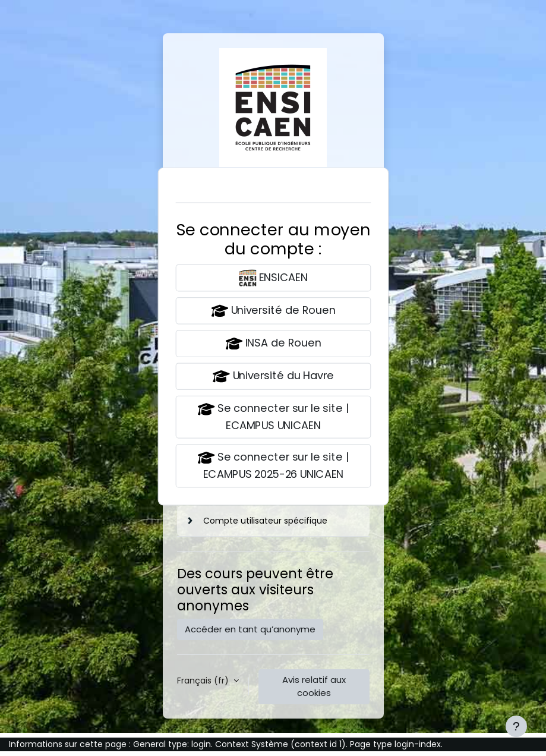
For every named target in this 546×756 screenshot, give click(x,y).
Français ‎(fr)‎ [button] (204, 681)
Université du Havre (273, 377)
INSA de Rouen (273, 344)
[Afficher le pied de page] (516, 726)
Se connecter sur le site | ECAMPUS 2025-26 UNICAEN (273, 465)
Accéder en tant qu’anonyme (250, 629)
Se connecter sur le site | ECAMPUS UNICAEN (273, 417)
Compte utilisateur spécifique (265, 521)
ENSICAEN (273, 278)
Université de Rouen (273, 311)
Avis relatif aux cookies (314, 686)
